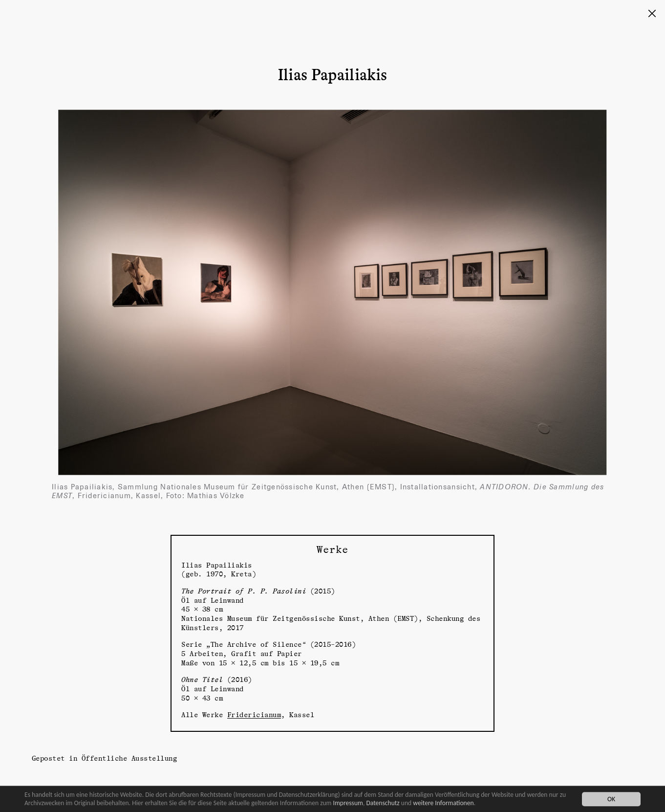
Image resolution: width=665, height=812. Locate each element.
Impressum (348, 803)
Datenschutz (383, 803)
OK (611, 799)
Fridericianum (254, 714)
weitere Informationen (443, 803)
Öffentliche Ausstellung (129, 758)
